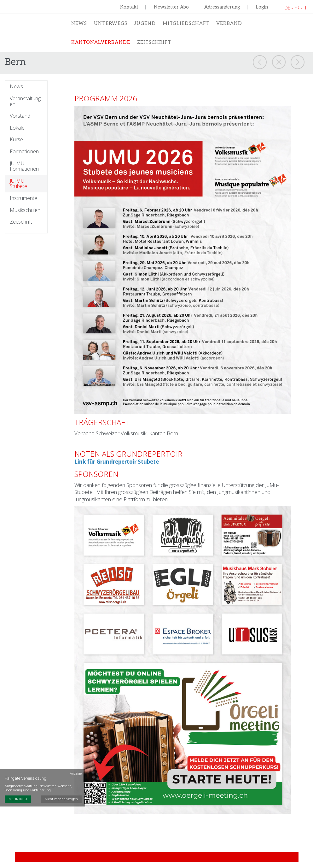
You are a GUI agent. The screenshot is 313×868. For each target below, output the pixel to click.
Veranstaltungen (25, 106)
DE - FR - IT (296, 8)
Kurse (16, 144)
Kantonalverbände (101, 44)
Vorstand (20, 120)
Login (262, 7)
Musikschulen (25, 214)
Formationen (24, 156)
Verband (228, 24)
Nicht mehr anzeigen (62, 774)
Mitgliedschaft (185, 24)
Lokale (17, 132)
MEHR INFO (18, 774)
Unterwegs (110, 24)
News (79, 24)
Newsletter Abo (171, 7)
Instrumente (23, 202)
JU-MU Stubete (18, 188)
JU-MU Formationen (24, 170)
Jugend (144, 24)
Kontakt (129, 7)
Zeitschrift (154, 44)
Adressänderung (222, 7)
